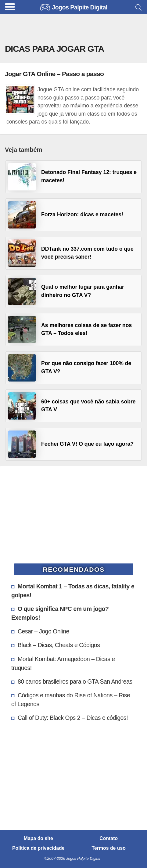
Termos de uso (109, 848)
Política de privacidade (38, 848)
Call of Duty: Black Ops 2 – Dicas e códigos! (73, 718)
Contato (109, 838)
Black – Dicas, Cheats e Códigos (59, 645)
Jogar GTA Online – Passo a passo (54, 74)
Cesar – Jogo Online (43, 631)
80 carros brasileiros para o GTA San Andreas (75, 682)
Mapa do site (38, 838)
